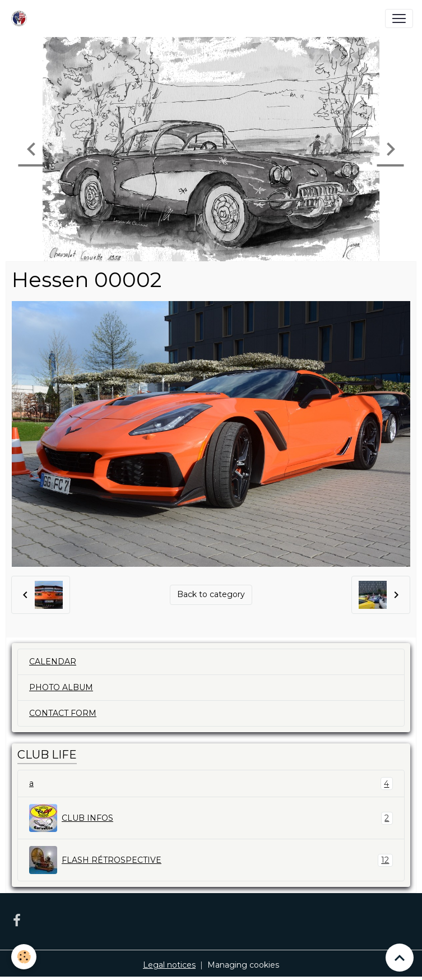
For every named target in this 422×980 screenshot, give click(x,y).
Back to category (211, 594)
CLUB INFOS (211, 818)
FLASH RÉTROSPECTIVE (211, 860)
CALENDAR (53, 662)
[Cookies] (24, 957)
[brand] (21, 19)
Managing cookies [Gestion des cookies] (243, 965)
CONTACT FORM (63, 713)
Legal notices (169, 965)
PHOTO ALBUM (61, 687)
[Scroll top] (400, 958)
